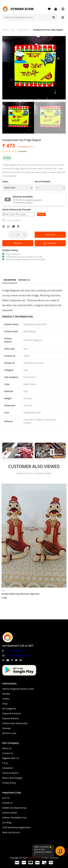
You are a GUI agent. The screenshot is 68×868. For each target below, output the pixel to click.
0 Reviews (22, 151)
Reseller (6, 694)
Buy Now (18, 243)
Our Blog (7, 822)
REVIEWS (24, 280)
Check (41, 214)
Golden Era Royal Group (14, 808)
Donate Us (8, 803)
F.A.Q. (5, 763)
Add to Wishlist (13, 220)
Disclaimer (8, 768)
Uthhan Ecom (34, 858)
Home (5, 30)
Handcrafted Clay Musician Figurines (20, 594)
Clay (13, 30)
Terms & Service (10, 773)
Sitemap (6, 728)
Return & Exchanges (12, 778)
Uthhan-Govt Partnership (15, 723)
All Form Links (9, 733)
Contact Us (8, 753)
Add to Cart (50, 235)
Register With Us (11, 758)
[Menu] (63, 17)
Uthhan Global (10, 813)
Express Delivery (11, 718)
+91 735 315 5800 (14, 651)
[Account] (63, 9)
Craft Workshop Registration (16, 827)
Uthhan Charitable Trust (14, 818)
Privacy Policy (9, 783)
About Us (7, 748)
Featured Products (12, 713)
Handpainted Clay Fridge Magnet (48, 30)
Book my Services (11, 832)
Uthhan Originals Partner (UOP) (18, 689)
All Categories (9, 709)
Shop (5, 704)
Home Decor (24, 30)
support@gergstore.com (18, 656)
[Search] (54, 17)
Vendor (6, 699)
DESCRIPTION (10, 280)
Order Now (50, 243)
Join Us (6, 798)
